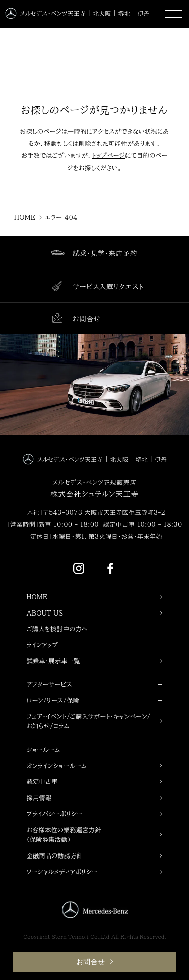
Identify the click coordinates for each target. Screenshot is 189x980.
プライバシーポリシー (55, 814)
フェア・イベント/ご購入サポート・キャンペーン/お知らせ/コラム (89, 721)
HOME (37, 597)
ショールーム (95, 750)
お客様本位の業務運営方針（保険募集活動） (64, 835)
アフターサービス (95, 685)
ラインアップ (95, 645)
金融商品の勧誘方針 (55, 855)
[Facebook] (111, 567)
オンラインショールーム (57, 766)
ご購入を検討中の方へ (95, 629)
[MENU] (173, 14)
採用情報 (39, 798)
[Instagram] (79, 567)
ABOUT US (45, 613)
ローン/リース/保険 (95, 701)
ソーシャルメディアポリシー (62, 872)
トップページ (108, 155)
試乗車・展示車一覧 (53, 661)
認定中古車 (42, 781)
